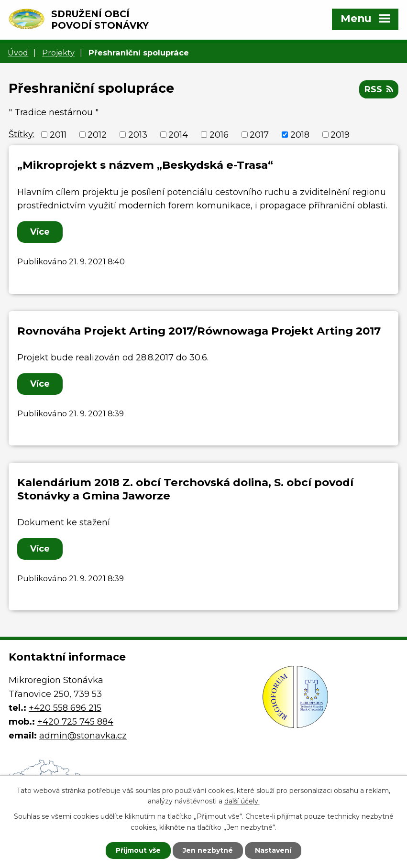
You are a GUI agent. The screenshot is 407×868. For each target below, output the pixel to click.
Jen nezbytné (208, 850)
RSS (379, 89)
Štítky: (22, 134)
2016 (219, 134)
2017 (259, 134)
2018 (300, 134)
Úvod (18, 53)
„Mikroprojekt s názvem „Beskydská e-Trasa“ (145, 165)
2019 (340, 134)
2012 (97, 134)
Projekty (58, 53)
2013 (138, 134)
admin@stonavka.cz (83, 736)
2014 (178, 134)
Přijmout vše (138, 850)
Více (40, 232)
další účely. (242, 802)
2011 (58, 134)
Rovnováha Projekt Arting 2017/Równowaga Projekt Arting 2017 (199, 331)
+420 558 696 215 (65, 708)
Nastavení (273, 850)
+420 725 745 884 (75, 722)
